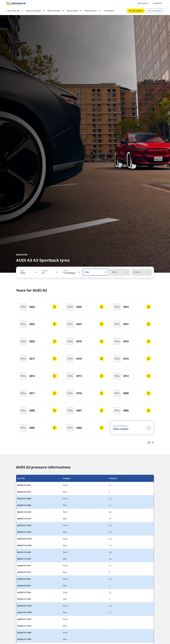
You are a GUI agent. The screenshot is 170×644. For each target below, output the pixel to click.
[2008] (38, 411)
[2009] (132, 393)
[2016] (85, 359)
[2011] (38, 393)
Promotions (109, 11)
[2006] (132, 411)
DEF (151, 442)
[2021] (132, 324)
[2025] (85, 307)
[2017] (38, 359)
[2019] (85, 341)
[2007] (85, 411)
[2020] (38, 341)
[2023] (38, 324)
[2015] (132, 359)
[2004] (85, 428)
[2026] (38, 307)
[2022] (85, 324)
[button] (36, 272)
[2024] (132, 307)
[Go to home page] (16, 3)
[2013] (85, 376)
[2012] (132, 376)
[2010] (85, 393)
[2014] (38, 376)
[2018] (132, 341)
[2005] (38, 428)
